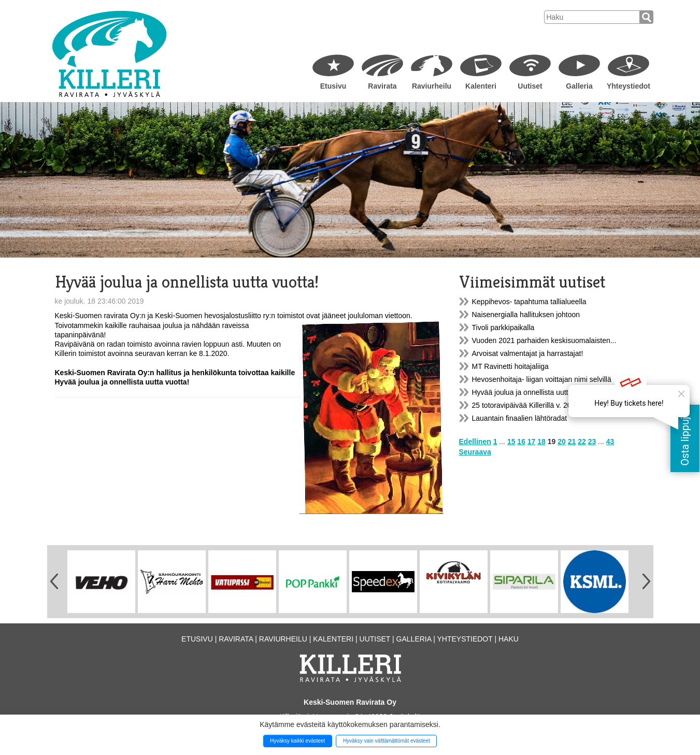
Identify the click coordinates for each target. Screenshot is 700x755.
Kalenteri (481, 86)
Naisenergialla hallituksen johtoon (526, 315)
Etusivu (333, 86)
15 (511, 441)
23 (592, 441)
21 (572, 441)
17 (532, 441)
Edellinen (475, 441)
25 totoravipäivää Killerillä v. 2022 (526, 405)
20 (562, 441)
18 (541, 441)
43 (610, 441)
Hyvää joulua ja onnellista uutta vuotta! (534, 392)
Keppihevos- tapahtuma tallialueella (529, 302)
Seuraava (475, 452)
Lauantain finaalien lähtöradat (520, 418)
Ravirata (382, 86)
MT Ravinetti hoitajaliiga (510, 366)
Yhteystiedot (628, 86)
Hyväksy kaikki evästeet (297, 741)
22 (582, 441)
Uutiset (530, 86)
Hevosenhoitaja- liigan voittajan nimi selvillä (542, 379)
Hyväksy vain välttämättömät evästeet (387, 741)
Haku (509, 639)
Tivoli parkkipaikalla (503, 327)
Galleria (579, 86)
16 (521, 441)
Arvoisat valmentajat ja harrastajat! (528, 353)
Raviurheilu (432, 86)
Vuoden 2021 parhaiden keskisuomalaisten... (544, 340)
